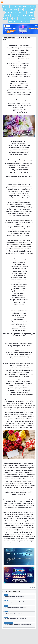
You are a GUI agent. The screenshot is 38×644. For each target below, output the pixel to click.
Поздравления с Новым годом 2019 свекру (15, 619)
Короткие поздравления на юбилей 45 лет (15, 602)
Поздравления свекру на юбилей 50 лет (15, 596)
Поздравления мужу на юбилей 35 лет (14, 613)
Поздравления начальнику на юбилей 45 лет (16, 607)
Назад (33, 587)
